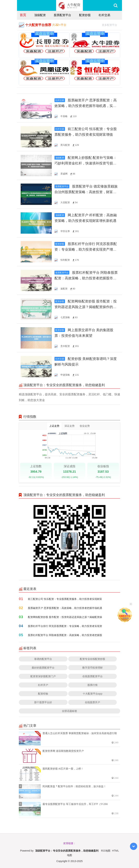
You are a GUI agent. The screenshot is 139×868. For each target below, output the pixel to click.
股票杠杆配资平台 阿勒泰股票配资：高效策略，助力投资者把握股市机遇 (86, 278)
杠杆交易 (104, 15)
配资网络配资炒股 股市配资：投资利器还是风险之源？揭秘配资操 (65, 617)
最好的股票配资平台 (43, 668)
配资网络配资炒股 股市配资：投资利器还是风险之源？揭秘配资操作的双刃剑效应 (86, 307)
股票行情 (92, 685)
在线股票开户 (92, 702)
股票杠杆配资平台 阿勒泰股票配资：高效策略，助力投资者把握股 (65, 635)
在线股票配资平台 (92, 676)
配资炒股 (85, 15)
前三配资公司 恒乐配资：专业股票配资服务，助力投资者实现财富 (65, 599)
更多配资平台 (111, 24)
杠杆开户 (43, 685)
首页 (23, 15)
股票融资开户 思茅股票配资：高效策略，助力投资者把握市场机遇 (65, 608)
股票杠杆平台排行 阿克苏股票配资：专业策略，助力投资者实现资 (65, 626)
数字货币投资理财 (92, 668)
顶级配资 (40, 15)
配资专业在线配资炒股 (92, 659)
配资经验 (43, 694)
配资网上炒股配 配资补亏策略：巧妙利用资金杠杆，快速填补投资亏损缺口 (86, 163)
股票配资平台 (62, 15)
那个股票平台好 (43, 702)
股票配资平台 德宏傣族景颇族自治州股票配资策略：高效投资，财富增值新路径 (86, 192)
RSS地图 (106, 851)
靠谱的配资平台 (43, 659)
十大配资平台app (93, 694)
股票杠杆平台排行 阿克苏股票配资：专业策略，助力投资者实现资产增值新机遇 (86, 249)
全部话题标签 (69, 711)
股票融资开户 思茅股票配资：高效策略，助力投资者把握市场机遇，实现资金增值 (86, 106)
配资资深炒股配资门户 (43, 676)
